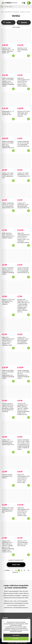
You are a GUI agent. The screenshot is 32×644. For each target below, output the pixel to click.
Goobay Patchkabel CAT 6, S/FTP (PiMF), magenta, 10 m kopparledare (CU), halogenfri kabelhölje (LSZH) (8, 82)
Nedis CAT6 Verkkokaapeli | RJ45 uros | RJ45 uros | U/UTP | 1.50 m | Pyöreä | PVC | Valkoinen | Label (8, 341)
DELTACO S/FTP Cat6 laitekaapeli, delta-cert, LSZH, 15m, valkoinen (23, 114)
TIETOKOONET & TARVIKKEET (12, 12)
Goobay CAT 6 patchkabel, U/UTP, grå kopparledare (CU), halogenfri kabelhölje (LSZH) (23, 340)
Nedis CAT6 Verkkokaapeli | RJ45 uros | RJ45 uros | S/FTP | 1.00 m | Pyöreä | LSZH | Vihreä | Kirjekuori (23, 82)
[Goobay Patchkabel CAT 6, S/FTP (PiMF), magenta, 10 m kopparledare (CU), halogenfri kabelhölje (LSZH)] (8, 66)
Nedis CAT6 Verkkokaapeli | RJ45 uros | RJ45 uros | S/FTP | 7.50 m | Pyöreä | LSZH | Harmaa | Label (23, 512)
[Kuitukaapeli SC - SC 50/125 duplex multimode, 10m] (8, 99)
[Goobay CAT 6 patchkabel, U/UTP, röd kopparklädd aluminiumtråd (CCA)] (8, 428)
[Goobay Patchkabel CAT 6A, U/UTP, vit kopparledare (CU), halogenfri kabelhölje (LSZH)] (8, 256)
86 (29, 570)
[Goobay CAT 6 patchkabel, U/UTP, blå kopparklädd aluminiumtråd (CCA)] (24, 191)
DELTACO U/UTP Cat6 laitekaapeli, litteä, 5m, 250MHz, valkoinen (8, 302)
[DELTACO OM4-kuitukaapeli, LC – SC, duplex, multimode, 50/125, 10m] (8, 36)
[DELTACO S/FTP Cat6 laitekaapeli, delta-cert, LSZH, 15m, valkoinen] (24, 99)
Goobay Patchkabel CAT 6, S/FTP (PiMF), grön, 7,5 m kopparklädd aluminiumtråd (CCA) (8, 145)
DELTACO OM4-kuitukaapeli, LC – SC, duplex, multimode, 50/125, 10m (8, 50)
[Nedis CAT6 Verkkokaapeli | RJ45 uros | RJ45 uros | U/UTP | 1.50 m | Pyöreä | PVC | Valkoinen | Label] (8, 325)
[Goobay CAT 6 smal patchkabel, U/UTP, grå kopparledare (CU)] (8, 496)
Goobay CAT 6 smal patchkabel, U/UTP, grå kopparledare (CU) (8, 510)
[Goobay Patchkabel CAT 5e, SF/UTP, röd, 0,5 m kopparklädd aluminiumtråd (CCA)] (8, 191)
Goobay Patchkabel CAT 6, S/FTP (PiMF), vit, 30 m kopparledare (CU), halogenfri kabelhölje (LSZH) (8, 374)
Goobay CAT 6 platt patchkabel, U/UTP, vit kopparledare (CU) (24, 175)
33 (24, 570)
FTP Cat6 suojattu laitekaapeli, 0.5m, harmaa (7, 476)
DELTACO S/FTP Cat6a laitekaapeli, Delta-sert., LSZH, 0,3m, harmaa (23, 543)
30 (16, 570)
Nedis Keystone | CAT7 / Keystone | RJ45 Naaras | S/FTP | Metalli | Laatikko (8, 236)
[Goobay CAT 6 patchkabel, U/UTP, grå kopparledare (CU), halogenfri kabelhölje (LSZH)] (24, 325)
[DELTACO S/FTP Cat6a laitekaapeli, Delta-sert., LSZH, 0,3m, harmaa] (24, 529)
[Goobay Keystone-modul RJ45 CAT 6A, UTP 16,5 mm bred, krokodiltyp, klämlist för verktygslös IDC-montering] (8, 392)
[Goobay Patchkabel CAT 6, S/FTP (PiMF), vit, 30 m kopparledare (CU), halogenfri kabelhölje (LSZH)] (8, 359)
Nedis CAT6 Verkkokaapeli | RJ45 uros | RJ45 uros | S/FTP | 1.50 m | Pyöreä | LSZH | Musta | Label (23, 479)
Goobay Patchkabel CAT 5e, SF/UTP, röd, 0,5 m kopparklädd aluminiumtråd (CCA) (8, 205)
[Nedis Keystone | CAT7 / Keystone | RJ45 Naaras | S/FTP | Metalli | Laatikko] (8, 221)
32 (22, 570)
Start (2, 12)
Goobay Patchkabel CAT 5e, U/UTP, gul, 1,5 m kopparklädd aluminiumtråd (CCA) (23, 270)
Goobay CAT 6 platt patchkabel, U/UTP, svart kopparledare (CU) (8, 175)
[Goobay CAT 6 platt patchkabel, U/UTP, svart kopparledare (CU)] (8, 161)
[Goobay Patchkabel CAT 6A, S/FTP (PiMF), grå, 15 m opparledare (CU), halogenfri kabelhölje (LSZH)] (24, 359)
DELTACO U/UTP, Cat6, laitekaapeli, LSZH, (23, 50)
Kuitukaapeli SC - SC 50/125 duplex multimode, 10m (8, 113)
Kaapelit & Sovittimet (25, 12)
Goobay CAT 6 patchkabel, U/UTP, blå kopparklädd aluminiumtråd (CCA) (23, 205)
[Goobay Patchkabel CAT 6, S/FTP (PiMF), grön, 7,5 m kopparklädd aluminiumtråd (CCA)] (8, 129)
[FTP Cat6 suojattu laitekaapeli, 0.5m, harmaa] (8, 463)
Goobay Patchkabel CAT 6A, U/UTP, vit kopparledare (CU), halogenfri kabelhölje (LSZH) (8, 271)
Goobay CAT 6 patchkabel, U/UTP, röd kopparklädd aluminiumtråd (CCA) (8, 442)
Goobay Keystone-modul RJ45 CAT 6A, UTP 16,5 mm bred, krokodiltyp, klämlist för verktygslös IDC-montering (8, 408)
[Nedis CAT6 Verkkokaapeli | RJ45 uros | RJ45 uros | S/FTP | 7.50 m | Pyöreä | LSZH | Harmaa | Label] (24, 496)
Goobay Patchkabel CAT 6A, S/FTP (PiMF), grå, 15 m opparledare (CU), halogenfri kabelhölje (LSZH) (24, 374)
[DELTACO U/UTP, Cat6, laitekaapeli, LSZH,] (24, 36)
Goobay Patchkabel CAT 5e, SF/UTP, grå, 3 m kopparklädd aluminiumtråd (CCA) (23, 144)
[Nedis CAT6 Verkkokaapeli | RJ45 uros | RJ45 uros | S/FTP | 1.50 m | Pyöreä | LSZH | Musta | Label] (24, 463)
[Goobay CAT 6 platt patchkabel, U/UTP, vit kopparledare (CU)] (24, 161)
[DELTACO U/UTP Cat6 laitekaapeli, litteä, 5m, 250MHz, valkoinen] (8, 288)
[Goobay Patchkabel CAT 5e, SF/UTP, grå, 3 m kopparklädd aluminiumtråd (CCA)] (24, 129)
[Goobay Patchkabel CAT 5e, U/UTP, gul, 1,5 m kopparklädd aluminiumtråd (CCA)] (24, 256)
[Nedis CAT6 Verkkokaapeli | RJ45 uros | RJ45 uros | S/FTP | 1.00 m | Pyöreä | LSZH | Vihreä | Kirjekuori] (24, 66)
